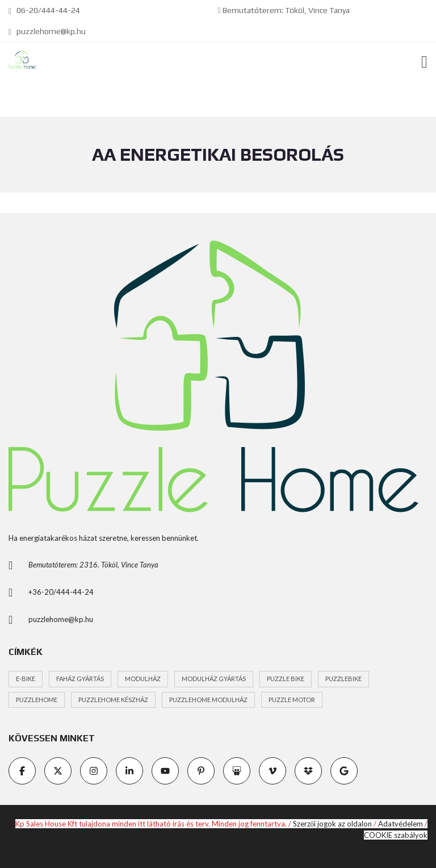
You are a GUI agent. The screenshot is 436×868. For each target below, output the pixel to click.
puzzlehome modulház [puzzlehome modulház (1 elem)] (208, 700)
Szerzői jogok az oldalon (333, 824)
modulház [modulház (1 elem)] (143, 679)
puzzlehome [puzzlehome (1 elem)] (37, 700)
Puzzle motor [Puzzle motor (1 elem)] (292, 700)
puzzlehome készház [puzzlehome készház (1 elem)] (113, 700)
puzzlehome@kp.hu (47, 31)
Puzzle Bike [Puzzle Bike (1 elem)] (286, 679)
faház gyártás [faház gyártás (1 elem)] (80, 679)
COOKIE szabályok (396, 835)
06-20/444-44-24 (44, 10)
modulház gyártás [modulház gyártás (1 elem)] (214, 679)
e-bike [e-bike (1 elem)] (26, 679)
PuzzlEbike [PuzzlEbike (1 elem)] (343, 679)
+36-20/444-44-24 (61, 592)
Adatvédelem (401, 824)
